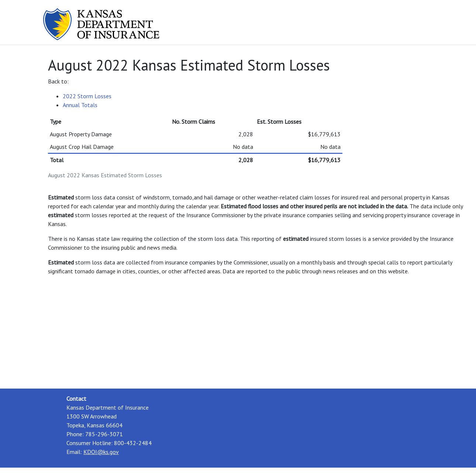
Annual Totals (80, 105)
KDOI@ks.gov (101, 452)
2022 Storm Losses (87, 96)
